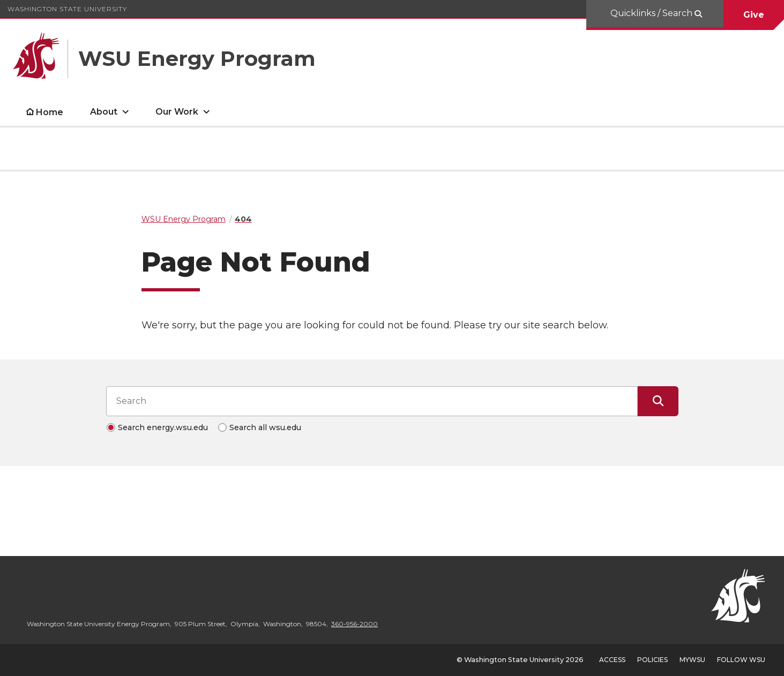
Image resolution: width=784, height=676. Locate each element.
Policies (652, 660)
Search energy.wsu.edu (163, 427)
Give (754, 15)
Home (50, 112)
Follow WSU (741, 660)
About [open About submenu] (104, 112)
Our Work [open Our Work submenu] (177, 112)
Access (612, 660)
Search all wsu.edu (265, 427)
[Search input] (372, 401)
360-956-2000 (354, 624)
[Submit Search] (658, 401)
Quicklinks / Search (652, 13)
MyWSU (692, 660)
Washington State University (67, 9)
